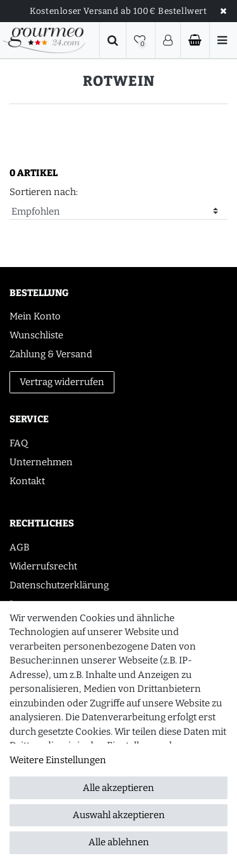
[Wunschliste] (141, 40)
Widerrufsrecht (43, 566)
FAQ (19, 443)
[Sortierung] (118, 212)
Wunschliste (36, 335)
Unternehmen (41, 462)
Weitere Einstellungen (58, 760)
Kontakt (27, 481)
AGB (20, 547)
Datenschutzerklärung (59, 585)
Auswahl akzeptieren (119, 815)
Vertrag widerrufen (62, 382)
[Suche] (113, 40)
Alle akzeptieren (118, 788)
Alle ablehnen (119, 842)
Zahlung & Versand (51, 354)
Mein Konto (35, 316)
